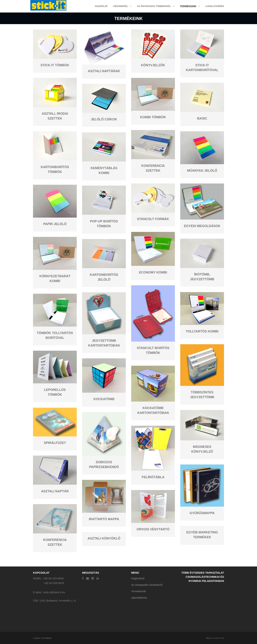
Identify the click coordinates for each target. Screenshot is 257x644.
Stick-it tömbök (55, 65)
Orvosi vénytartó (153, 529)
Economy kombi (153, 272)
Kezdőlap (101, 6)
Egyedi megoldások (202, 226)
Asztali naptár (55, 491)
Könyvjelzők (153, 65)
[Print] (98, 578)
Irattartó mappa (104, 519)
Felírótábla (153, 477)
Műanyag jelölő (202, 171)
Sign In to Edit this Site (215, 638)
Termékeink (188, 6)
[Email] (88, 578)
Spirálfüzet (55, 443)
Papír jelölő (55, 224)
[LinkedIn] (93, 578)
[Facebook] (83, 578)
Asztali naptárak (104, 71)
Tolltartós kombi (202, 331)
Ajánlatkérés (215, 6)
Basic (202, 118)
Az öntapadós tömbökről (154, 6)
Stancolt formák (153, 219)
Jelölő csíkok (104, 119)
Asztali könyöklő (104, 538)
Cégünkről (120, 6)
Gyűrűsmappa (202, 513)
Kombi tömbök (153, 117)
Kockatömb (104, 399)
